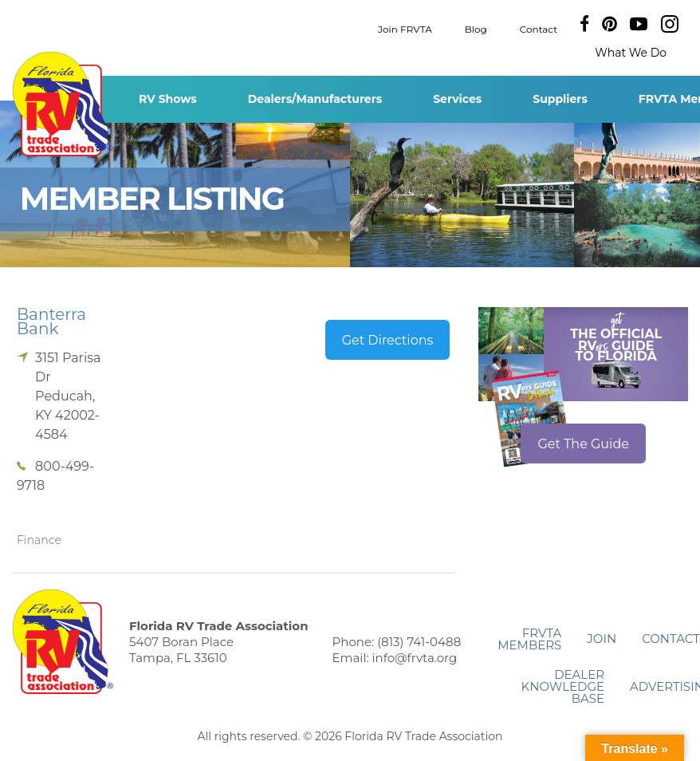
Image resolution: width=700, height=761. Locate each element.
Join (602, 639)
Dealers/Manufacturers (315, 99)
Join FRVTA (405, 28)
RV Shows (168, 99)
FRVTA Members (529, 639)
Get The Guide (583, 444)
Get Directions (388, 340)
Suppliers (560, 99)
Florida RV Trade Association (63, 104)
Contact (539, 28)
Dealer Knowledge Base (563, 686)
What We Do (631, 53)
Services (457, 99)
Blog (476, 28)
